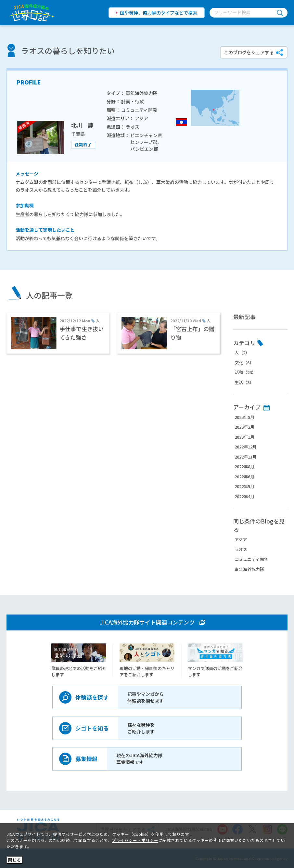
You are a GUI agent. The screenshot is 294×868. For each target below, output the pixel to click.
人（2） (242, 352)
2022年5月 (244, 486)
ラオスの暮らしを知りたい (68, 51)
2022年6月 (244, 477)
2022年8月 (244, 466)
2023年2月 (244, 427)
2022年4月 (244, 496)
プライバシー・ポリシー (135, 840)
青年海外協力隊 (249, 569)
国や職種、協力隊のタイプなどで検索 (159, 13)
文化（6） (244, 363)
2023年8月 (244, 417)
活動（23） (245, 372)
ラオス (241, 549)
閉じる (14, 860)
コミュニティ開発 (251, 559)
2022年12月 (246, 447)
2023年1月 (244, 437)
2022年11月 (246, 457)
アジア (241, 539)
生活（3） (244, 382)
